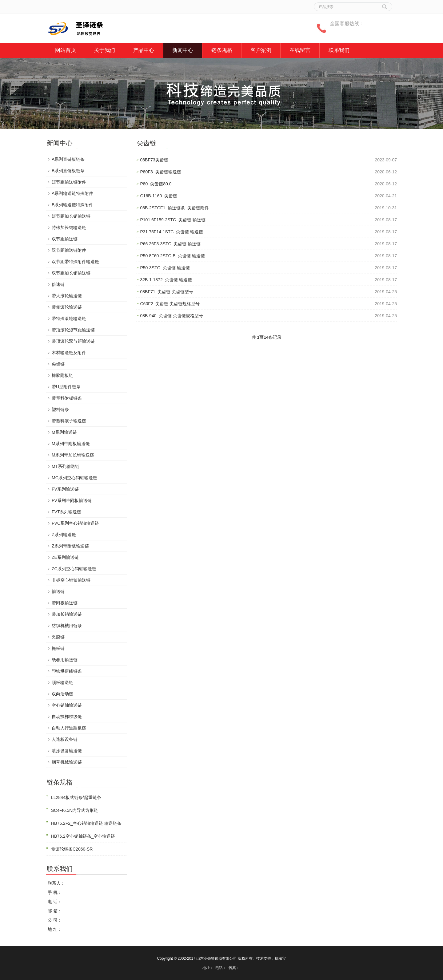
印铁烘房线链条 (67, 671)
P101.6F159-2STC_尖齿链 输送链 (173, 220)
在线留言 (300, 50)
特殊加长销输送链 (69, 227)
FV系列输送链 (65, 489)
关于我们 (105, 50)
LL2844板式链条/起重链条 (76, 797)
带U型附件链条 (66, 387)
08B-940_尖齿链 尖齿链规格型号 (172, 316)
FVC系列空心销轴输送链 (75, 523)
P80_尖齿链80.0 (156, 184)
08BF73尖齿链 (154, 160)
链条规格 (222, 50)
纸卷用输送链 (65, 660)
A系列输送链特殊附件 (72, 193)
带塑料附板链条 (67, 398)
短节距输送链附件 (69, 182)
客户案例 (261, 50)
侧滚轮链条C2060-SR (72, 849)
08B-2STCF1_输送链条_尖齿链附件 (175, 208)
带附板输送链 (65, 603)
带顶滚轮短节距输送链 (73, 330)
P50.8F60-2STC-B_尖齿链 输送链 (173, 256)
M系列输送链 (64, 432)
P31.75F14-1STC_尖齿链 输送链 (172, 232)
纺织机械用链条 (67, 626)
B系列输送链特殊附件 (72, 205)
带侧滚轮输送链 (67, 307)
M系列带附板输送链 (71, 444)
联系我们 (339, 50)
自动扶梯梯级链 (67, 717)
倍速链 (58, 284)
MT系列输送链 (66, 466)
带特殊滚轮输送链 (69, 318)
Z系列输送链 (64, 535)
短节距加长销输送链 (71, 216)
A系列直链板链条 (68, 159)
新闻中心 (183, 50)
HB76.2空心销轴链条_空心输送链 (83, 836)
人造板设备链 (65, 739)
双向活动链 (62, 694)
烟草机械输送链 (67, 762)
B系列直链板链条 (68, 171)
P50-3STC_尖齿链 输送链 (165, 268)
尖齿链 (58, 364)
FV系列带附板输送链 (72, 500)
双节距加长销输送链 (71, 273)
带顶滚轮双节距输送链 (73, 341)
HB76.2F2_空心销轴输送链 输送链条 (86, 823)
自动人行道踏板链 (69, 728)
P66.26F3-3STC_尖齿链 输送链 (171, 244)
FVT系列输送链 (66, 512)
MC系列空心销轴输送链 (74, 478)
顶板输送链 (62, 682)
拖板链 (58, 648)
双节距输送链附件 (69, 250)
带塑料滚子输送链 (69, 421)
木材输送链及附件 (69, 353)
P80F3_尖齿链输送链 (161, 172)
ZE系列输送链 (65, 557)
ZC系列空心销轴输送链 (74, 569)
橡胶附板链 (62, 375)
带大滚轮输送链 (67, 296)
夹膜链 (58, 637)
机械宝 (280, 958)
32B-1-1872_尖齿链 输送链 (166, 280)
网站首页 (66, 50)
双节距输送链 (65, 239)
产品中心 (144, 50)
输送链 (58, 591)
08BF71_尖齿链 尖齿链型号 (167, 292)
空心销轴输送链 (67, 705)
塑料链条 (60, 409)
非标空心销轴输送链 (71, 580)
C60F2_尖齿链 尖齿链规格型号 (170, 304)
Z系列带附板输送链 (70, 546)
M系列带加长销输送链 (73, 455)
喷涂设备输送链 (67, 751)
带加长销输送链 (67, 614)
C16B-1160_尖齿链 (159, 196)
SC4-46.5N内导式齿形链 (75, 810)
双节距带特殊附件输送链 (75, 262)
